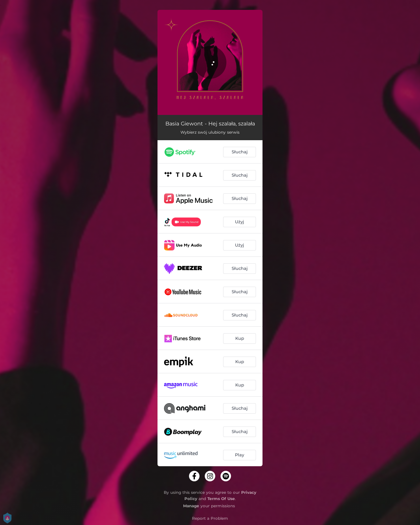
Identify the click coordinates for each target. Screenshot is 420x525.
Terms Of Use (221, 499)
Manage (191, 506)
